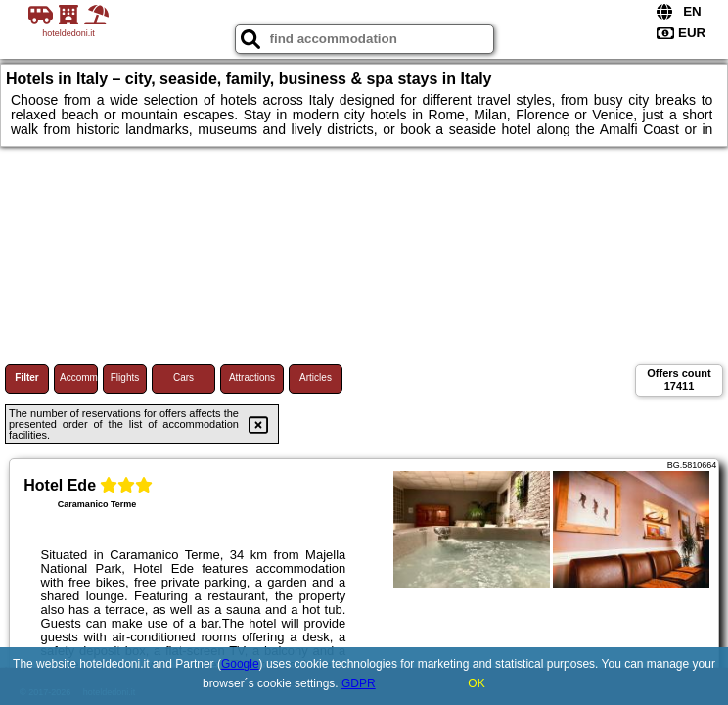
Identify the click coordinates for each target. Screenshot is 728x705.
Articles (316, 377)
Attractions (252, 377)
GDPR (359, 683)
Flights (125, 377)
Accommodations (79, 377)
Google (240, 664)
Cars (183, 377)
